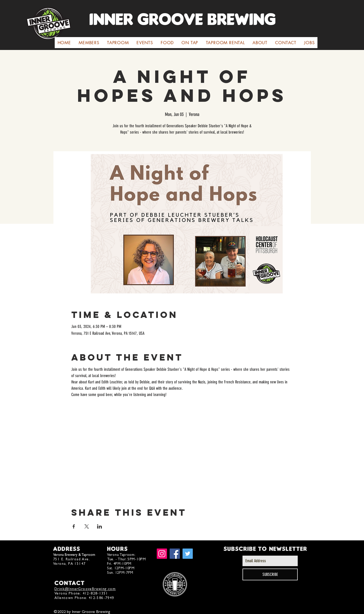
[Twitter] (188, 554)
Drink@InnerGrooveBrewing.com (85, 589)
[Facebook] (175, 554)
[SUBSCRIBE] (270, 574)
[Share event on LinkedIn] (100, 526)
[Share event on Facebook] (74, 526)
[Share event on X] (87, 526)
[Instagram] (162, 554)
